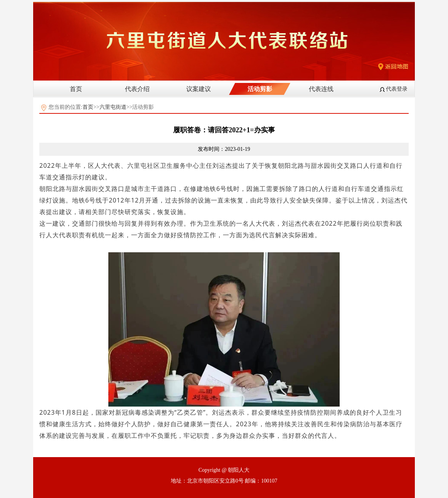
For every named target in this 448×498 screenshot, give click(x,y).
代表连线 (321, 89)
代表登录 (397, 89)
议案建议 (199, 89)
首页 (76, 89)
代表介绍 (137, 89)
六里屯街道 (113, 107)
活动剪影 (260, 89)
